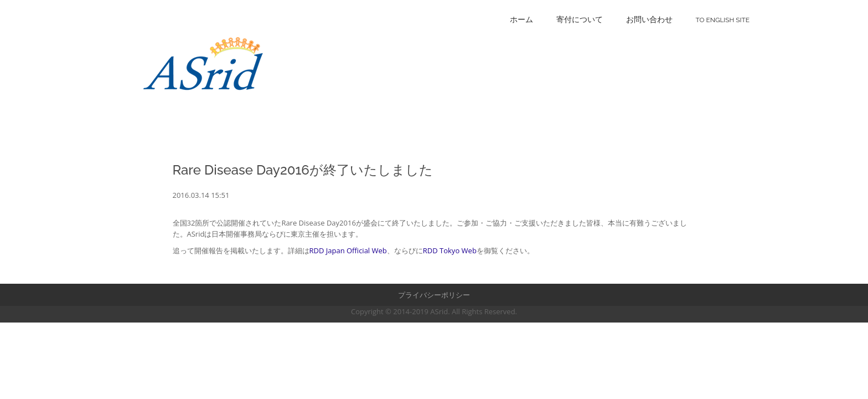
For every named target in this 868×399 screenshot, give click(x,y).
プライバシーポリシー (434, 295)
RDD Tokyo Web (450, 250)
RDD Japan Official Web (348, 250)
